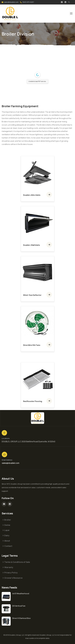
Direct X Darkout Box (21, 618)
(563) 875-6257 (28, 2)
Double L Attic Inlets (32, 195)
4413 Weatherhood (21, 594)
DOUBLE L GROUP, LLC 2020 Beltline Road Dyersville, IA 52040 (28, 442)
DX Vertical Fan (19, 606)
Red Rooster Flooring (33, 401)
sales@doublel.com (11, 2)
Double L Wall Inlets (32, 245)
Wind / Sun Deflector (32, 295)
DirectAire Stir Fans (32, 345)
